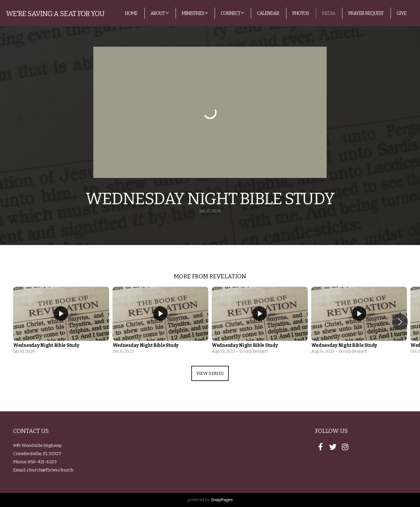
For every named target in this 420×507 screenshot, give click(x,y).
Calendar (268, 13)
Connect (232, 13)
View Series (210, 373)
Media (329, 13)
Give (401, 13)
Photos (301, 13)
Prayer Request (366, 13)
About (159, 13)
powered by (210, 500)
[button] (400, 322)
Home (131, 13)
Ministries (195, 13)
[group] (61, 322)
